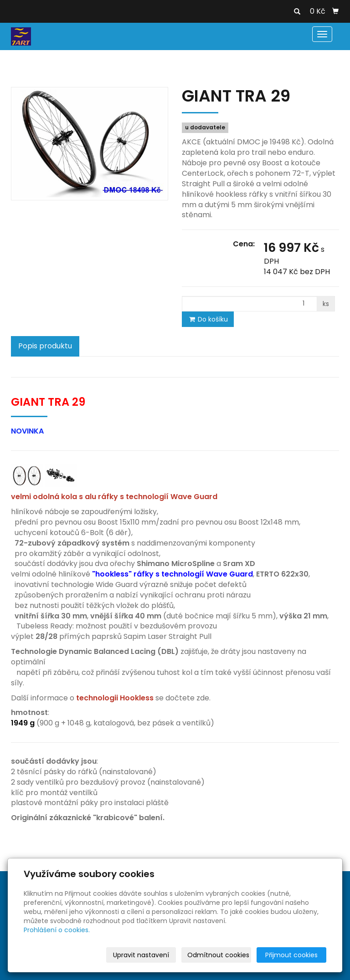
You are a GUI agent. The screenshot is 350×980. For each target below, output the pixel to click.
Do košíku (208, 319)
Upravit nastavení (141, 955)
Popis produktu (45, 346)
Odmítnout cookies (218, 955)
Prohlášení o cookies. (57, 930)
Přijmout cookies (291, 955)
